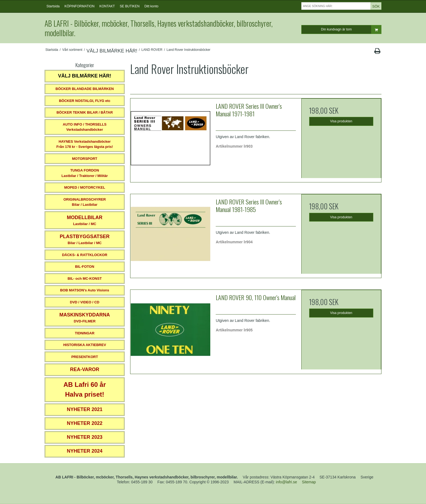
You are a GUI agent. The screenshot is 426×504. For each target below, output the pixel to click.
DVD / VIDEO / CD (84, 302)
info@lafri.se (286, 482)
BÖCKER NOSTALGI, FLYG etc (85, 101)
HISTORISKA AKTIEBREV (85, 345)
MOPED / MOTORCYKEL (85, 187)
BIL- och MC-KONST (85, 279)
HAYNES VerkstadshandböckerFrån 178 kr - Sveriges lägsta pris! (84, 144)
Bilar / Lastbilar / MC (85, 239)
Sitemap (309, 482)
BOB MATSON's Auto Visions (85, 290)
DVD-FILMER (84, 318)
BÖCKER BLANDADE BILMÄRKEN (85, 89)
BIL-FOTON (85, 267)
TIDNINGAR (84, 333)
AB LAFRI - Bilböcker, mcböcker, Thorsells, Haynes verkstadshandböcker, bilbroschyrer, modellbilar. (159, 28)
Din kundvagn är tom (351, 29)
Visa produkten (341, 121)
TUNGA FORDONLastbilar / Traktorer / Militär (85, 173)
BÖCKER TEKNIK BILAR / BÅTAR (85, 112)
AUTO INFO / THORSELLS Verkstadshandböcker (85, 127)
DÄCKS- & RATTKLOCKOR (85, 255)
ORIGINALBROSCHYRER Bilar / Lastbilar (84, 202)
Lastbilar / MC (85, 220)
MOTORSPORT (85, 159)
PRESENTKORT (84, 357)
